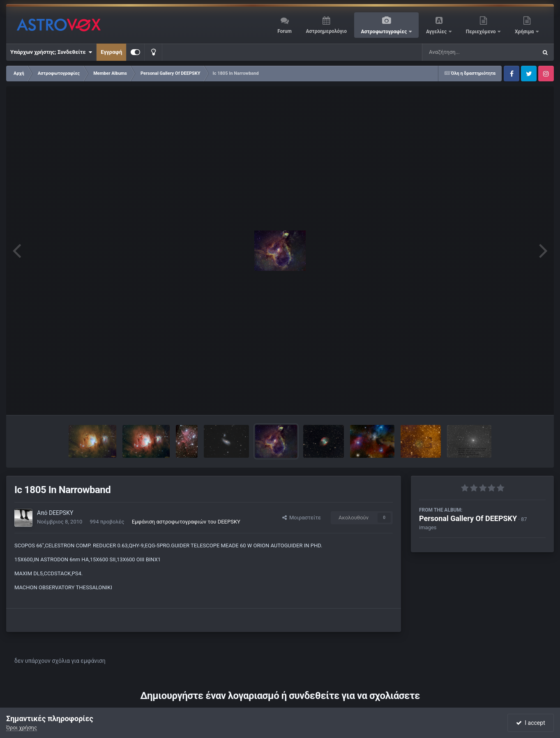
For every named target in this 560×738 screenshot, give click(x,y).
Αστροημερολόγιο (326, 31)
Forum (285, 31)
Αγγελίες (437, 32)
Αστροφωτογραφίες (385, 32)
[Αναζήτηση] (463, 52)
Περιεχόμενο (482, 32)
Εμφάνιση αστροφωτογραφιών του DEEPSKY (186, 522)
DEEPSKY (61, 513)
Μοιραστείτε (302, 518)
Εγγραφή (111, 52)
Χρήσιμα (525, 32)
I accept (530, 723)
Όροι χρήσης (22, 728)
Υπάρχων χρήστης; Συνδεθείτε (51, 52)
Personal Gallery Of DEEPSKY (468, 518)
